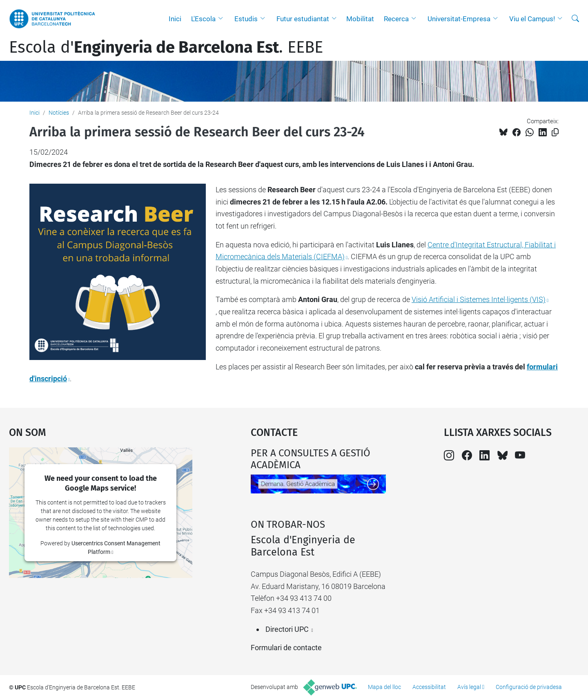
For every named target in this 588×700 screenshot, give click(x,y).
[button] (223, 19)
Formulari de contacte (286, 648)
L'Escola (203, 19)
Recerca (396, 19)
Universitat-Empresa (459, 19)
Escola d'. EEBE (166, 47)
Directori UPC (287, 629)
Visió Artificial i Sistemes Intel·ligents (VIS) (479, 299)
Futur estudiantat (303, 19)
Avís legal (469, 687)
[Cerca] (575, 19)
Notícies (59, 113)
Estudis (246, 19)
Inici (175, 19)
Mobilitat (360, 19)
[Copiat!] (555, 132)
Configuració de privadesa (529, 687)
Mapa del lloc (384, 687)
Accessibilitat (429, 687)
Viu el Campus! (532, 19)
